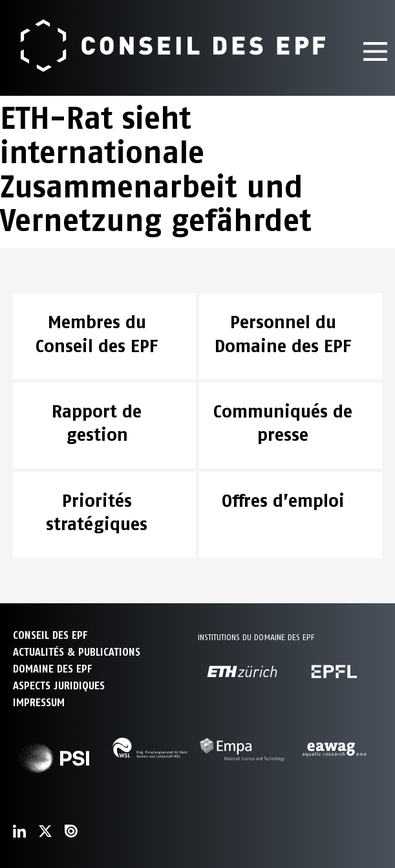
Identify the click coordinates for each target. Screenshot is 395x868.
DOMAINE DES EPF (52, 669)
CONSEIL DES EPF (50, 635)
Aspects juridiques (59, 686)
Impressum (39, 703)
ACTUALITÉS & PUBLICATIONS (77, 652)
